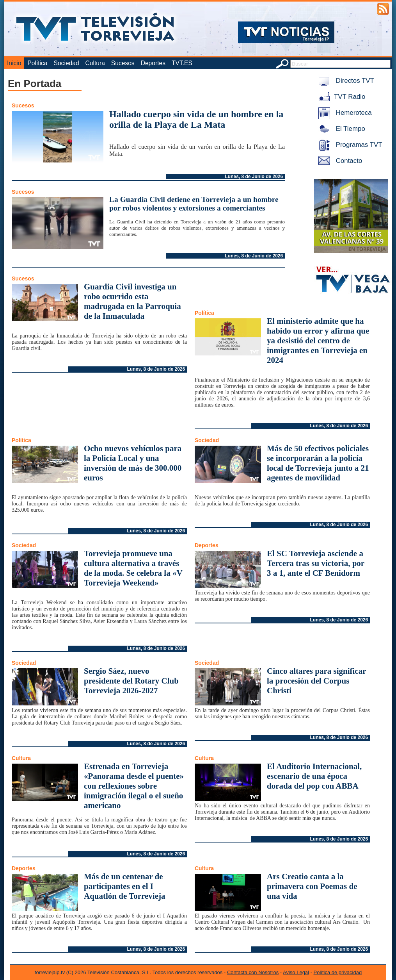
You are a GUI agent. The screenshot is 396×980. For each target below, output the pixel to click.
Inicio (14, 63)
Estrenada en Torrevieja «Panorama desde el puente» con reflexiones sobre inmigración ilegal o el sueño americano (134, 786)
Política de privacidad (338, 972)
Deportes (153, 63)
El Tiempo (340, 129)
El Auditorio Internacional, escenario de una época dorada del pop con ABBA (314, 776)
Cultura (95, 63)
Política (37, 63)
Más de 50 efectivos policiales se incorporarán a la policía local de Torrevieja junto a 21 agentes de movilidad (318, 463)
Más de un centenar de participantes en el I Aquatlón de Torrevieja (124, 886)
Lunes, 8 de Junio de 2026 (254, 177)
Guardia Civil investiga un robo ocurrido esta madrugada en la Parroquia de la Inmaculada (132, 301)
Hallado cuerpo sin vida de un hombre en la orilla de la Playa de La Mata (196, 119)
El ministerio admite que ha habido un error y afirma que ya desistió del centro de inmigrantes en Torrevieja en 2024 (318, 341)
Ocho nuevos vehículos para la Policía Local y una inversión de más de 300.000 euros (133, 463)
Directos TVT (345, 81)
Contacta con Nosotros (253, 972)
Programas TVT (349, 145)
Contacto (339, 161)
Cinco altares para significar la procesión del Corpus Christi (316, 681)
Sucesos (123, 63)
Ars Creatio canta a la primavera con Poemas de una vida (312, 886)
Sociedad (67, 63)
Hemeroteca (344, 113)
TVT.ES (182, 63)
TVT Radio (340, 97)
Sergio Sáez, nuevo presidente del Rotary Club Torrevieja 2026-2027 (131, 681)
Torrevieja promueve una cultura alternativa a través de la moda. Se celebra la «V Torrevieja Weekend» (133, 568)
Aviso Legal (296, 972)
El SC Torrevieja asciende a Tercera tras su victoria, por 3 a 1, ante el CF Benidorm (316, 563)
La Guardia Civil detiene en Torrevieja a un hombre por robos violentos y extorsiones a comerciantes (194, 204)
